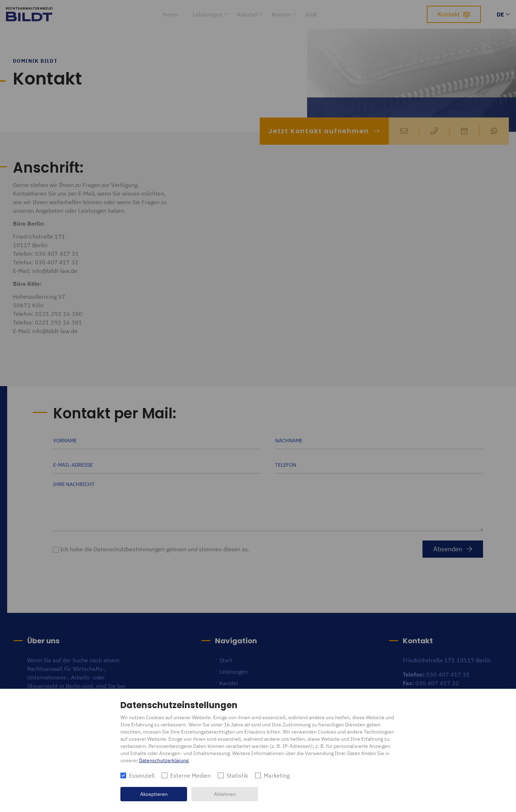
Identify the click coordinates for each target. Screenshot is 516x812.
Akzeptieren (154, 794)
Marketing (277, 775)
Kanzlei (247, 14)
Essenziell (142, 775)
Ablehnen (225, 794)
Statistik (237, 775)
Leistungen (207, 14)
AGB (311, 14)
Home (170, 14)
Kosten (281, 14)
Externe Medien (190, 775)
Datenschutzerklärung (164, 760)
